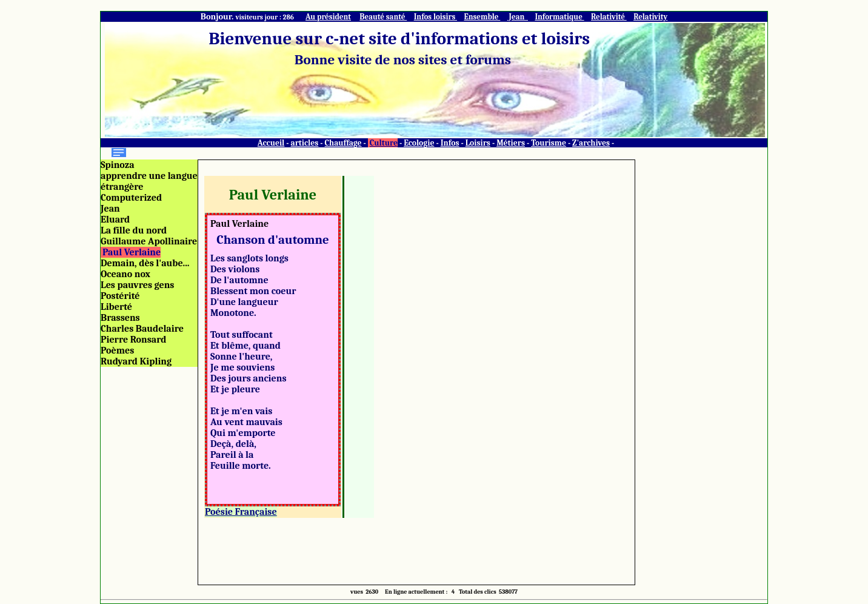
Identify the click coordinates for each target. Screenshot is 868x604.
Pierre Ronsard (133, 340)
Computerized (131, 198)
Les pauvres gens (137, 285)
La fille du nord (134, 230)
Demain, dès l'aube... (145, 263)
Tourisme (549, 143)
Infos (450, 143)
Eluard (115, 220)
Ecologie (419, 143)
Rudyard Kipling (136, 361)
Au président (328, 17)
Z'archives (591, 143)
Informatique (559, 17)
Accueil (271, 143)
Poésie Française (241, 512)
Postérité (120, 296)
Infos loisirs (436, 17)
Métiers (511, 143)
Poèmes (117, 351)
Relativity (650, 17)
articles (305, 143)
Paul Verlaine (132, 252)
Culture (384, 143)
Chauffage (343, 143)
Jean (518, 17)
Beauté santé (383, 17)
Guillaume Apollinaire (149, 241)
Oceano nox (125, 274)
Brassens (120, 318)
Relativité (609, 17)
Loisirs (478, 143)
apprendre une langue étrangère (149, 181)
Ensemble (482, 17)
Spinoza (118, 165)
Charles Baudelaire (142, 329)
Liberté (116, 307)
